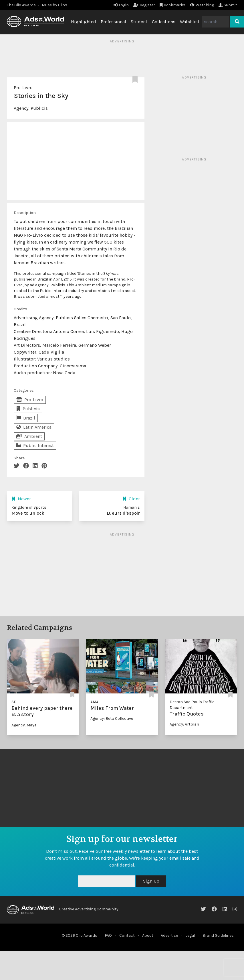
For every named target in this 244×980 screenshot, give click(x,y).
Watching (202, 5)
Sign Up (151, 881)
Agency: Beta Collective (112, 719)
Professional (113, 22)
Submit (228, 5)
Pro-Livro (23, 88)
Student (139, 22)
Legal (190, 935)
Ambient (29, 436)
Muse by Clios (54, 5)
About (148, 935)
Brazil (26, 418)
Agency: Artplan (184, 724)
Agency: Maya (24, 725)
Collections (164, 22)
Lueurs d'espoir (123, 513)
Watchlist (190, 22)
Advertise (169, 935)
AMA (94, 702)
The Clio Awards (21, 5)
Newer (21, 499)
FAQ (108, 935)
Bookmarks (173, 5)
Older (131, 499)
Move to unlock (28, 513)
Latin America (34, 427)
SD (14, 702)
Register (144, 5)
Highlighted (84, 22)
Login (121, 5)
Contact (127, 935)
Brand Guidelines (218, 935)
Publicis (39, 108)
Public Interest (35, 445)
